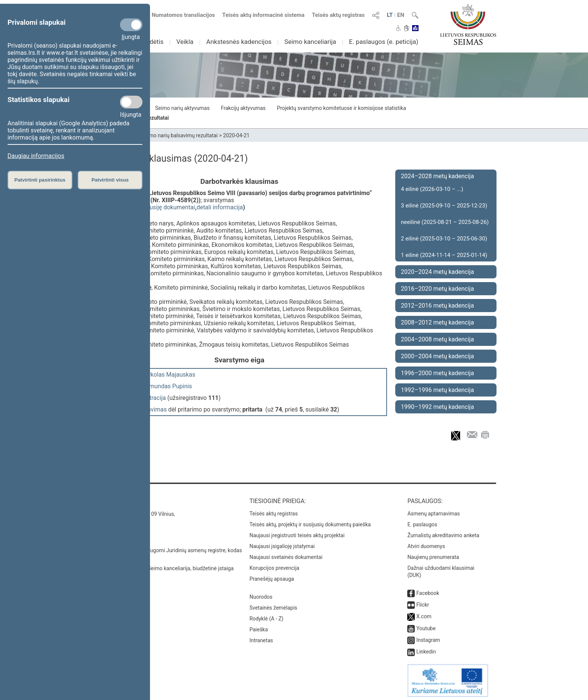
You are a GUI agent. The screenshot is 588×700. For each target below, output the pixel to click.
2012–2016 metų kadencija (437, 306)
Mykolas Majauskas (169, 375)
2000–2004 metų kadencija (437, 356)
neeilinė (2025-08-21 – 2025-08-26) (445, 222)
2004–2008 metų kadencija (437, 339)
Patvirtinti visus (110, 180)
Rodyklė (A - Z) (266, 616)
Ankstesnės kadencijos (239, 42)
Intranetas (261, 638)
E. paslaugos (422, 522)
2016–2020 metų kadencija (437, 289)
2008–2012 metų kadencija (437, 322)
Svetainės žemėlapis (273, 605)
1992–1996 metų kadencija (437, 390)
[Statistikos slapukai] (131, 102)
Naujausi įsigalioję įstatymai (282, 544)
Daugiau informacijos (36, 156)
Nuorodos (261, 594)
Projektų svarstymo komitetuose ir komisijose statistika (341, 108)
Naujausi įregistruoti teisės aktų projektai (297, 533)
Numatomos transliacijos (179, 15)
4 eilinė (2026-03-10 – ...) (432, 189)
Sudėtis (153, 42)
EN (401, 15)
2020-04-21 (236, 135)
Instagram (428, 637)
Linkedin (426, 649)
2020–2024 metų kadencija (437, 272)
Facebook (428, 590)
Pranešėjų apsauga (272, 576)
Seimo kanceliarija (310, 42)
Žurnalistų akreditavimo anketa (443, 533)
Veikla (185, 42)
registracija (151, 398)
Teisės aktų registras (338, 15)
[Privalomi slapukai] (131, 25)
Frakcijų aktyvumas (243, 108)
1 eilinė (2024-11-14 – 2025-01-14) (444, 255)
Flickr (423, 602)
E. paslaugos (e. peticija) (383, 42)
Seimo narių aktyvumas (182, 108)
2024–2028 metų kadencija (437, 176)
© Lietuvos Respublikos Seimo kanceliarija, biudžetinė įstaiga (163, 566)
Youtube (426, 626)
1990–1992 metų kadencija (437, 407)
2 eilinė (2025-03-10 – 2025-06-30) (444, 239)
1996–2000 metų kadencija (437, 373)
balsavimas (152, 409)
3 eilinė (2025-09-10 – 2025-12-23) (444, 206)
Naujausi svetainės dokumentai (286, 554)
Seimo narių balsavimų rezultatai (180, 135)
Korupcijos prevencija (274, 565)
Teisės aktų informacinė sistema (264, 15)
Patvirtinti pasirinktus (40, 180)
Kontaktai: (108, 498)
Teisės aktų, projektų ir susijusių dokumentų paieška (310, 522)
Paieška (259, 627)
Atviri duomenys (426, 544)
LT (390, 15)
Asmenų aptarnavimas (433, 511)
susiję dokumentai (171, 207)
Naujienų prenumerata (433, 554)
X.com (424, 614)
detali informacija (220, 207)
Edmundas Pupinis (167, 386)
